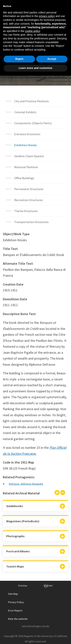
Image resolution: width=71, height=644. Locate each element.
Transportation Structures (31, 222)
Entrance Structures (27, 134)
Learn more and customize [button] (35, 636)
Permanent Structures (29, 189)
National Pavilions (26, 167)
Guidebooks (15, 506)
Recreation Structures (28, 200)
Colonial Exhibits (25, 112)
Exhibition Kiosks (25, 145)
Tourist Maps (15, 566)
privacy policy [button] (47, 585)
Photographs (15, 536)
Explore (37, 52)
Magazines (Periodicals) (23, 521)
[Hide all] (63, 493)
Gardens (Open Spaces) (29, 156)
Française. (29, 454)
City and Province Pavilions (32, 101)
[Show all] (57, 493)
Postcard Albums (18, 551)
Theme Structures (26, 211)
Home (21, 52)
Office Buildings (24, 178)
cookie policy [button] (32, 599)
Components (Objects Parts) (33, 123)
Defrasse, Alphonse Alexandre (26, 484)
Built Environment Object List (36, 71)
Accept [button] (52, 627)
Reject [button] (19, 627)
